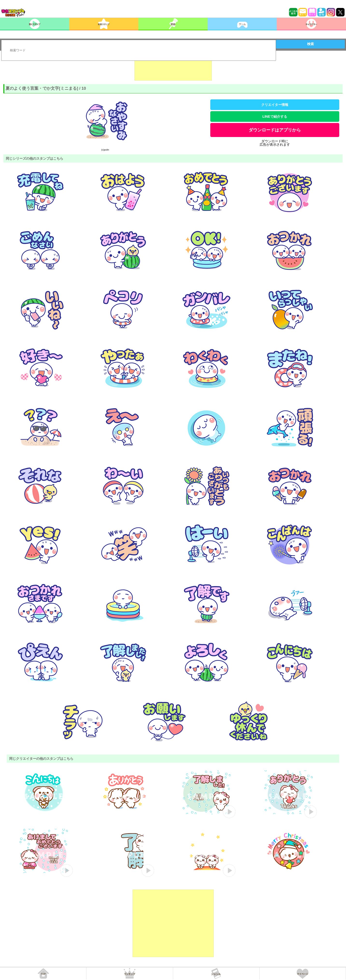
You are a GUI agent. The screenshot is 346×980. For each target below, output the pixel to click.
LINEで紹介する (275, 117)
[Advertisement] (173, 69)
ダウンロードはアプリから (275, 130)
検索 (311, 44)
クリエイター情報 (275, 105)
